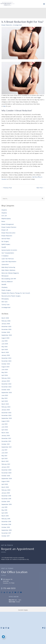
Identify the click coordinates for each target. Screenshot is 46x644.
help (4, 106)
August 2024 (5, 367)
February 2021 (6, 464)
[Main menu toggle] (44, 4)
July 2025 (5, 341)
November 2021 (6, 441)
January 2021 (6, 467)
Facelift (4, 247)
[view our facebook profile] (13, 592)
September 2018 (7, 530)
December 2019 (6, 496)
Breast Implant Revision (9, 227)
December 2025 (6, 327)
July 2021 (4, 450)
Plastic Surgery (6, 290)
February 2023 (6, 407)
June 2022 (5, 427)
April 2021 (5, 459)
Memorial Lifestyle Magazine (10, 273)
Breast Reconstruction (8, 233)
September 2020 (7, 479)
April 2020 (5, 484)
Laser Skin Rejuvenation (9, 262)
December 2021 (6, 438)
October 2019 (6, 502)
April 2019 (5, 513)
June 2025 (5, 344)
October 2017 (6, 536)
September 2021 (7, 447)
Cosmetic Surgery (23, 610)
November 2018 (6, 524)
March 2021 (5, 461)
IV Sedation (5, 256)
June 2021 (5, 453)
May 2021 (4, 456)
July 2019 (4, 507)
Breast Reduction (7, 25)
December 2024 (6, 358)
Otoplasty (4, 287)
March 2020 (5, 487)
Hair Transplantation (8, 253)
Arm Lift (4, 216)
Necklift (4, 284)
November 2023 (6, 387)
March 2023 (5, 404)
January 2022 (6, 436)
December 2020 (6, 470)
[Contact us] (43, 628)
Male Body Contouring (8, 267)
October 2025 (6, 332)
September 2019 (7, 504)
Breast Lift (5, 230)
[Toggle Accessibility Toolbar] (3, 637)
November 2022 (6, 415)
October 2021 (6, 444)
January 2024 (6, 381)
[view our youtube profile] (15, 592)
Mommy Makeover (7, 282)
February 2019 (6, 519)
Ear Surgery (5, 241)
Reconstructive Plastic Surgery (11, 296)
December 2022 (6, 413)
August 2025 (5, 338)
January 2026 (6, 324)
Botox (3, 221)
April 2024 (5, 375)
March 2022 (5, 433)
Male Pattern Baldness (8, 270)
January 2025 (6, 355)
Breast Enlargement (8, 224)
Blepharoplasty (6, 219)
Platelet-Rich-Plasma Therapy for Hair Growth (16, 293)
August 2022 (5, 421)
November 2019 (6, 499)
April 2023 (5, 401)
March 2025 (5, 352)
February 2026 (6, 321)
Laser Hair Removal (8, 259)
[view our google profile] (4, 592)
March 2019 (5, 516)
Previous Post (7, 188)
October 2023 (6, 390)
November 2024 (6, 361)
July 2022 (5, 424)
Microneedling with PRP (9, 279)
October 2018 (6, 527)
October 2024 (6, 364)
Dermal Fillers (6, 239)
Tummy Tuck (5, 305)
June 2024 (5, 370)
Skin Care (4, 302)
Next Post (40, 188)
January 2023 (6, 410)
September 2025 (7, 335)
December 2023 (6, 384)
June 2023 (5, 395)
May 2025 (4, 347)
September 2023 (7, 393)
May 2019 (4, 510)
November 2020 (6, 473)
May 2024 (4, 372)
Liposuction (5, 264)
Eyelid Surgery (6, 244)
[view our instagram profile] (2, 592)
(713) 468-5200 (9, 588)
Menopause (5, 276)
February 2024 (6, 378)
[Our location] (45, 628)
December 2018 (6, 522)
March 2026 (5, 318)
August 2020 (5, 481)
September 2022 (7, 418)
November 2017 (6, 533)
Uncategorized (17, 25)
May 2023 (4, 398)
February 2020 (6, 490)
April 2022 (5, 430)
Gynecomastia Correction (9, 250)
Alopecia (4, 210)
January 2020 (6, 493)
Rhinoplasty (5, 299)
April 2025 (5, 350)
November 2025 (6, 329)
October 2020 (6, 476)
